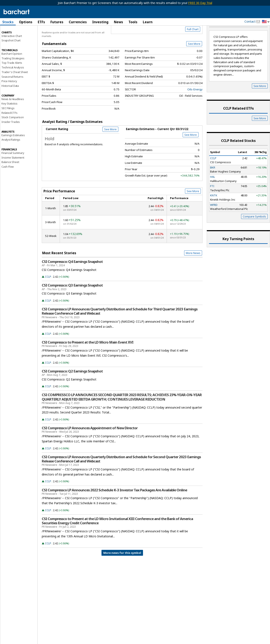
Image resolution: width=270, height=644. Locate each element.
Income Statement (13, 173)
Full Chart (193, 44)
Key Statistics (9, 119)
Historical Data (10, 101)
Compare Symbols (254, 231)
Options (26, 22)
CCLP (48, 292)
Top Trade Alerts (12, 78)
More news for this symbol (122, 568)
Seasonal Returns (12, 92)
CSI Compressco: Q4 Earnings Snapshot (72, 277)
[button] (266, 22)
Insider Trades (11, 137)
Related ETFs (9, 128)
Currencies (78, 22)
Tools (133, 22)
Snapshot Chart (11, 56)
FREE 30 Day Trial (200, 3)
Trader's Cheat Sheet (15, 87)
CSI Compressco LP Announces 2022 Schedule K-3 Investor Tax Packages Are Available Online (114, 505)
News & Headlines (13, 114)
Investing (100, 22)
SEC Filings (8, 123)
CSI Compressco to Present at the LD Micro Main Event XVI (88, 357)
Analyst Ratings (11, 155)
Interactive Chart (12, 51)
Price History (9, 96)
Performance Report (14, 38)
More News (193, 268)
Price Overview (11, 33)
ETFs (41, 22)
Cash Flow (8, 182)
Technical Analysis (13, 83)
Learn (148, 22)
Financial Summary (13, 168)
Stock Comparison (13, 132)
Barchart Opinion (12, 69)
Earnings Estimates (13, 150)
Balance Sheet (10, 177)
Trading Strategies (13, 73)
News (118, 22)
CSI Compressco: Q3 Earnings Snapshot (72, 300)
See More (194, 59)
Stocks (8, 22)
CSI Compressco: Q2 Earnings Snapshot (72, 386)
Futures (57, 22)
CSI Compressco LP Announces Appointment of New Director (90, 443)
